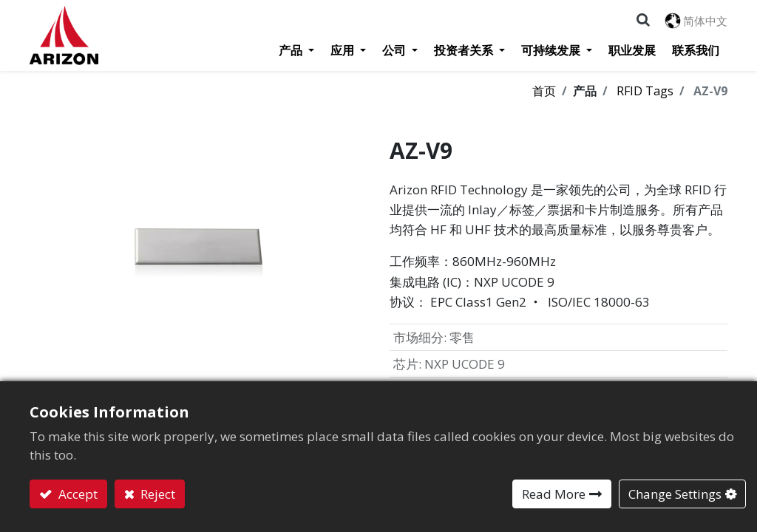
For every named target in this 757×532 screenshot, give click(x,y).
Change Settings (675, 494)
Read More (554, 494)
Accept (77, 494)
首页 (544, 91)
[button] (643, 20)
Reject (156, 494)
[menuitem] (632, 50)
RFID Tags (645, 91)
